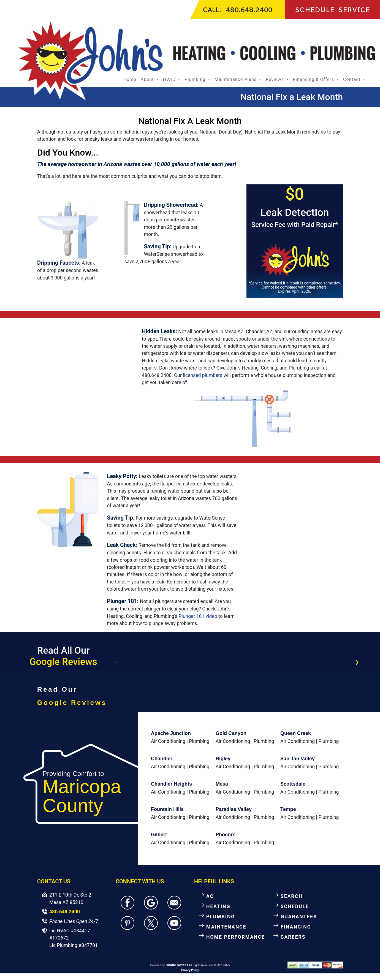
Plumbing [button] (196, 79)
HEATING (218, 906)
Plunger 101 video (198, 616)
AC (210, 896)
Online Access (177, 965)
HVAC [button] (170, 79)
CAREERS (293, 937)
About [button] (148, 79)
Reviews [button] (275, 79)
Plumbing (199, 741)
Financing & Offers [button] (314, 79)
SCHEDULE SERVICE (333, 10)
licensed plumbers (203, 375)
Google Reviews (63, 662)
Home (130, 79)
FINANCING (296, 927)
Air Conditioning (168, 741)
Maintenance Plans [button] (236, 79)
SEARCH (292, 896)
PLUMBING (221, 917)
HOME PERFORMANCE (236, 937)
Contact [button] (352, 79)
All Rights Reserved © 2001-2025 (209, 965)
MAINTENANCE (226, 927)
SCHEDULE (295, 906)
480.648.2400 (249, 10)
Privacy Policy (190, 970)
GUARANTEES (299, 917)
